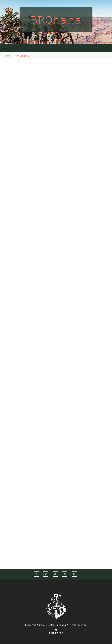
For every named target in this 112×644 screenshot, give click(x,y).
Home (7, 56)
